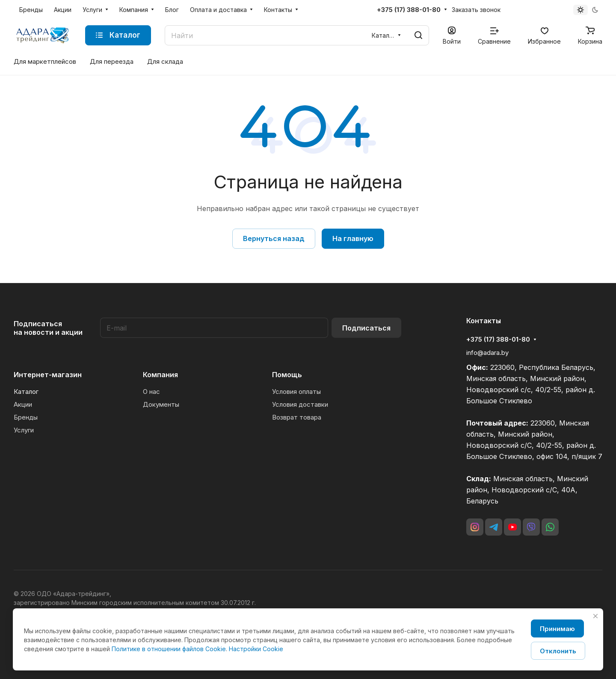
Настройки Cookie (256, 649)
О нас (151, 392)
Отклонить (558, 651)
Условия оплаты (296, 392)
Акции (23, 404)
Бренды (26, 417)
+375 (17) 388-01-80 (409, 10)
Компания (160, 375)
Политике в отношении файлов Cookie (169, 649)
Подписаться (366, 328)
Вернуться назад (274, 238)
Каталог (26, 392)
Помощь (287, 375)
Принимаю (557, 629)
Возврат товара (297, 417)
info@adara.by (487, 353)
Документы (161, 404)
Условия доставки (300, 404)
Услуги (24, 430)
